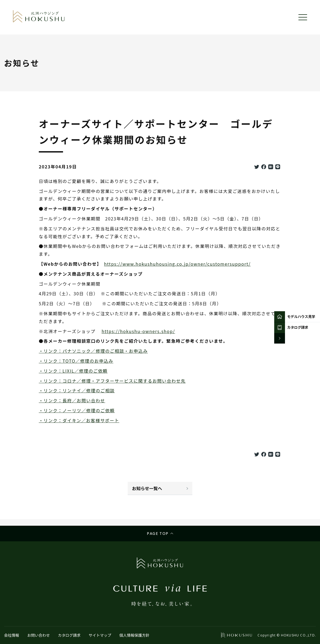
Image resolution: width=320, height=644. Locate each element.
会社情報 (12, 635)
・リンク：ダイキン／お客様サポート (79, 420)
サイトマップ (100, 635)
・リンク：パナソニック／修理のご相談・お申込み (93, 351)
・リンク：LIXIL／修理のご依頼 (73, 371)
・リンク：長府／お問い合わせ (72, 400)
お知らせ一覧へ (147, 488)
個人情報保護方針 (134, 635)
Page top (158, 533)
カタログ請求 (69, 635)
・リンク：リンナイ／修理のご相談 (77, 390)
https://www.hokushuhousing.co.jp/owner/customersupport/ (177, 264)
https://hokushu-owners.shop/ (138, 331)
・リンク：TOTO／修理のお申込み (76, 361)
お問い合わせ (39, 635)
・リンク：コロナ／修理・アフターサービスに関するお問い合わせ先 (112, 381)
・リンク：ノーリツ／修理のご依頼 (77, 410)
